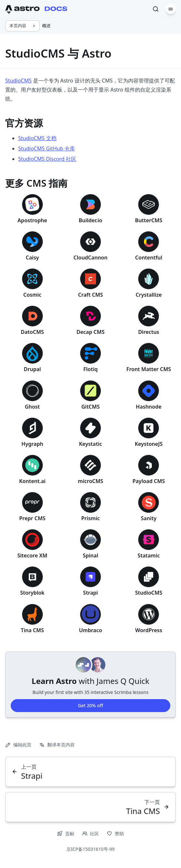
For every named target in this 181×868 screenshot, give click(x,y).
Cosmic (32, 295)
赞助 (115, 834)
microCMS (90, 481)
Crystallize (149, 295)
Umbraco (90, 630)
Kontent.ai (32, 481)
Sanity (149, 518)
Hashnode (149, 407)
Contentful (149, 258)
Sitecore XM (32, 555)
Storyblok (32, 593)
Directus (149, 332)
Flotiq (90, 369)
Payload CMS (149, 481)
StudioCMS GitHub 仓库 (47, 148)
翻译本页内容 (57, 745)
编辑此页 (18, 745)
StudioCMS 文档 (37, 138)
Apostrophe (32, 220)
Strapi (90, 593)
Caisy (32, 258)
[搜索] (156, 9)
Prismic (90, 518)
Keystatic (91, 444)
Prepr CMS (32, 518)
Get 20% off (90, 705)
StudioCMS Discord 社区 (47, 159)
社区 (91, 834)
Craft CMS (91, 295)
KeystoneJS (149, 444)
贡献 (66, 834)
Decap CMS (91, 332)
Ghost (32, 407)
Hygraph (32, 444)
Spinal (90, 555)
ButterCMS (149, 220)
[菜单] (171, 9)
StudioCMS (18, 81)
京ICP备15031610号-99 (91, 849)
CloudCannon (91, 258)
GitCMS (91, 407)
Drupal (32, 369)
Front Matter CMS (149, 369)
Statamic (149, 555)
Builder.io (90, 220)
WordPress (149, 630)
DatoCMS (32, 332)
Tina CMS (32, 630)
